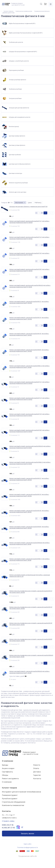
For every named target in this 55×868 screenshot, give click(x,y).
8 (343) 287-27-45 (8, 828)
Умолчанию (19, 203)
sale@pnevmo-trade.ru (9, 818)
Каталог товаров (9, 788)
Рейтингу (38, 203)
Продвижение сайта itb (28, 856)
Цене (30, 203)
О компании (8, 761)
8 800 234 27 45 (8, 825)
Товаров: (4, 203)
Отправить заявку (8, 821)
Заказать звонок (27, 834)
